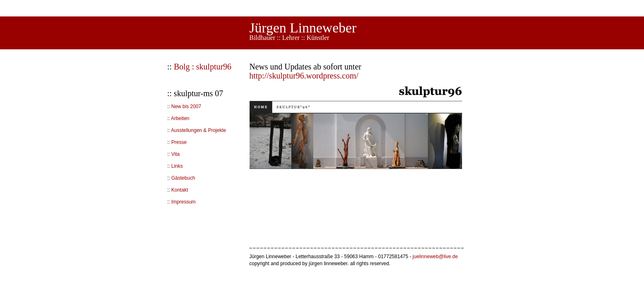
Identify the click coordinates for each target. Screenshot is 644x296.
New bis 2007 (186, 106)
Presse (179, 142)
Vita (175, 154)
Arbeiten (180, 118)
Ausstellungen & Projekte (198, 130)
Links (177, 166)
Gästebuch (183, 178)
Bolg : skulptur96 (202, 67)
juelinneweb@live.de (435, 257)
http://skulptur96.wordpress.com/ (304, 76)
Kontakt (180, 190)
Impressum (183, 202)
